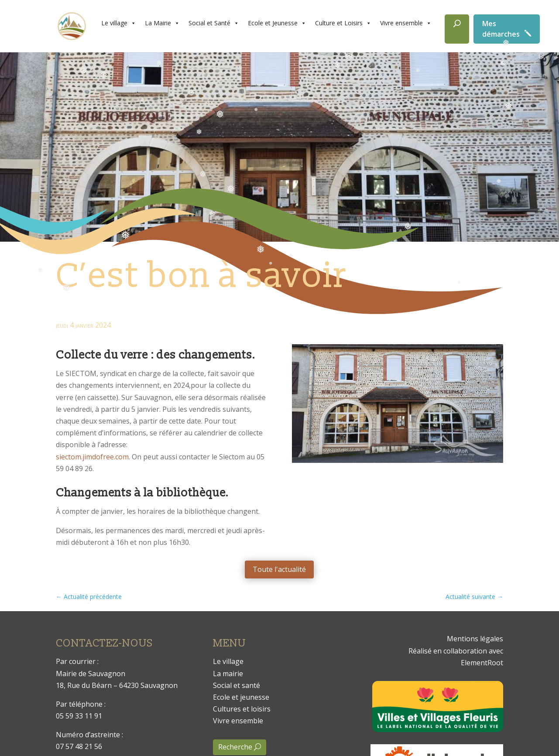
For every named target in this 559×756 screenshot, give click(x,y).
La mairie (228, 674)
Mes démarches (501, 29)
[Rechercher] (457, 29)
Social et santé (237, 685)
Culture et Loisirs (343, 23)
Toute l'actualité (279, 569)
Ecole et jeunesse (241, 697)
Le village (119, 23)
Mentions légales (475, 639)
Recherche (235, 747)
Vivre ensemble (406, 23)
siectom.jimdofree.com (92, 457)
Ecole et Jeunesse (277, 23)
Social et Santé (214, 23)
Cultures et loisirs (242, 709)
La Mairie (162, 23)
